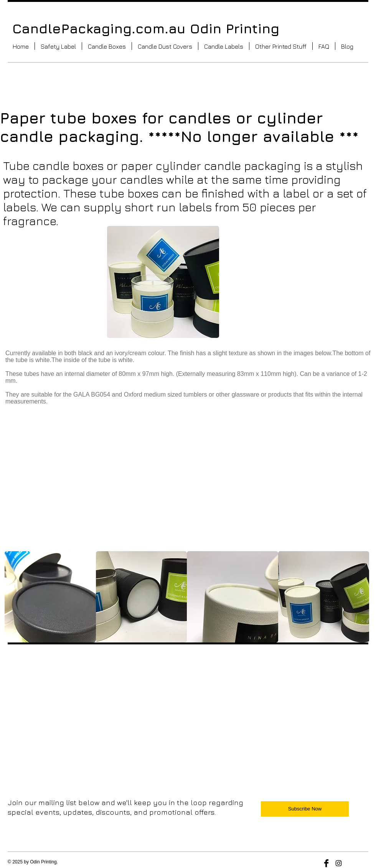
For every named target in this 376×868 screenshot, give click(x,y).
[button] (107, 46)
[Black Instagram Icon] (339, 863)
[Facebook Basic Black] (326, 863)
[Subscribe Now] (305, 809)
